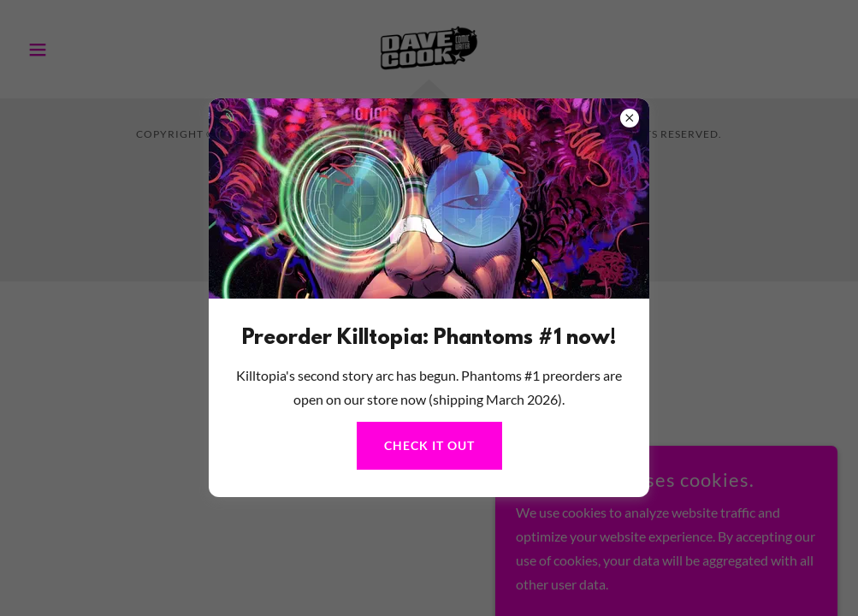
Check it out (429, 445)
